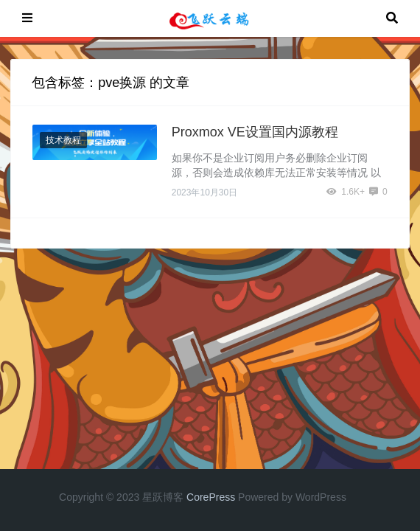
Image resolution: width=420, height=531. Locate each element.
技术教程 (63, 140)
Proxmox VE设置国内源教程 (255, 132)
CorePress (211, 497)
